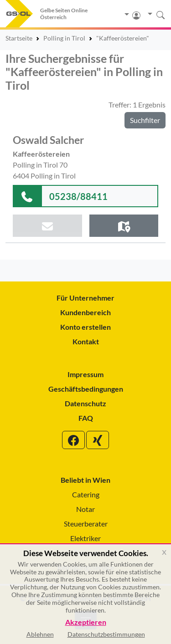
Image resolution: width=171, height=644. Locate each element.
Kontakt (86, 341)
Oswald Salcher (48, 140)
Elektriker (85, 538)
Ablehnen (40, 634)
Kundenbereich (85, 312)
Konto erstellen (85, 327)
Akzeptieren (86, 622)
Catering (86, 494)
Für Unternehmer (85, 298)
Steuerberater (86, 524)
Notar (85, 509)
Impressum (85, 374)
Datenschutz (85, 403)
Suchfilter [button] (145, 120)
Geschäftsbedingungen (86, 389)
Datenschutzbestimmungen (106, 634)
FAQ (86, 418)
